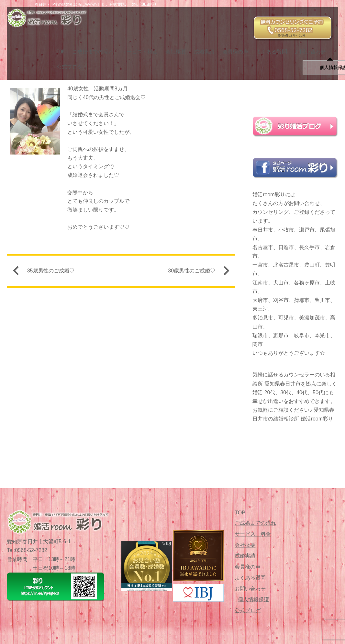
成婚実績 (201, 46)
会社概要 (172, 46)
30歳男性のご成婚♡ (196, 273)
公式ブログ (66, 61)
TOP (57, 46)
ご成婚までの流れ (90, 46)
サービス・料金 (136, 46)
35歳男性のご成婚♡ (46, 273)
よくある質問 (268, 46)
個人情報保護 (253, 599)
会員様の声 (232, 46)
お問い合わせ (307, 46)
